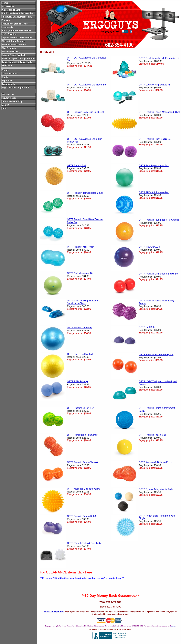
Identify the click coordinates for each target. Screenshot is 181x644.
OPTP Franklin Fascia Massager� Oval (159, 112)
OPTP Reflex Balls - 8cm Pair (82, 435)
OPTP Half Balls (147, 327)
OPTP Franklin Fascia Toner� (83, 462)
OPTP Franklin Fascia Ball (152, 435)
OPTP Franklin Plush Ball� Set (155, 139)
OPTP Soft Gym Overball (80, 354)
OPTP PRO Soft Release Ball (154, 192)
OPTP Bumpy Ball (76, 165)
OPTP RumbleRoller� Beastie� (84, 543)
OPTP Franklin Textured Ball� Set (85, 193)
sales (173, 626)
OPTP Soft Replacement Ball (154, 165)
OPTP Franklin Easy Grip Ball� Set (86, 112)
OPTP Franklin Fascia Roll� (82, 516)
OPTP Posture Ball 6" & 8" (81, 408)
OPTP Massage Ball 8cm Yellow (84, 489)
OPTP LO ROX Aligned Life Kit (155, 85)
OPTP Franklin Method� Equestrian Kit (159, 58)
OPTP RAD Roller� (77, 381)
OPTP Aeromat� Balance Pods (155, 462)
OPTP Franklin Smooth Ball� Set (156, 355)
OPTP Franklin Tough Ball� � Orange (159, 220)
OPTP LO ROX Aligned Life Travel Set (87, 85)
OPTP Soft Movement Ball (81, 273)
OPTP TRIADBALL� (150, 247)
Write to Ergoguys (54, 612)
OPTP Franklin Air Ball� (80, 328)
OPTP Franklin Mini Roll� (81, 247)
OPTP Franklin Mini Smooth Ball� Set (159, 274)
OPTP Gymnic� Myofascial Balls (156, 489)
